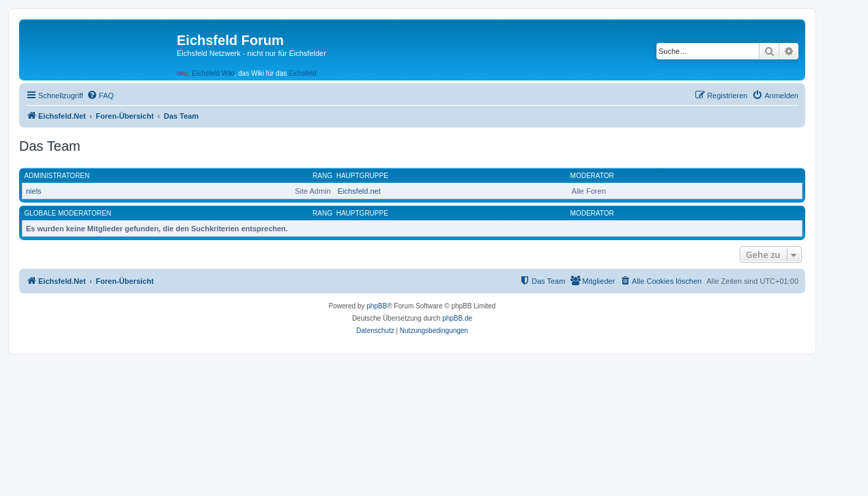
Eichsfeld (303, 73)
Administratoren (57, 176)
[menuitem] (100, 96)
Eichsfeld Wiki (213, 73)
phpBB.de (457, 318)
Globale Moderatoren (68, 213)
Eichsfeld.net (359, 191)
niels (34, 191)
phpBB (377, 306)
